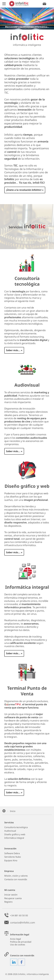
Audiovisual (10, 831)
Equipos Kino (11, 860)
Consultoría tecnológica (16, 827)
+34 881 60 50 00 (19, 915)
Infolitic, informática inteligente (33, 974)
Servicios (9, 822)
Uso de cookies (18, 944)
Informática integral (14, 838)
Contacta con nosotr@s (16, 879)
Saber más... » (14, 350)
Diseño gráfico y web (15, 834)
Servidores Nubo (13, 857)
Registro (8, 902)
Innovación (10, 849)
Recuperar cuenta (13, 898)
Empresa (9, 871)
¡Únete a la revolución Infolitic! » (25, 190)
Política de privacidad (21, 942)
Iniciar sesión (11, 895)
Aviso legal (15, 939)
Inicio (13, 811)
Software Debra (12, 853)
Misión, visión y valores (16, 876)
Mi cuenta (10, 890)
